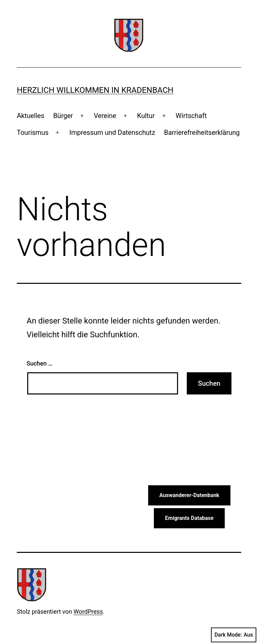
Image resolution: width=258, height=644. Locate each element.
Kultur (146, 116)
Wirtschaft (191, 116)
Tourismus (33, 132)
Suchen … (39, 363)
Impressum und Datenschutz (112, 132)
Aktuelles (31, 116)
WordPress (88, 612)
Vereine (105, 116)
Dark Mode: (234, 635)
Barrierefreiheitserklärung (202, 132)
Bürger (63, 116)
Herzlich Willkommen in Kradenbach (95, 90)
